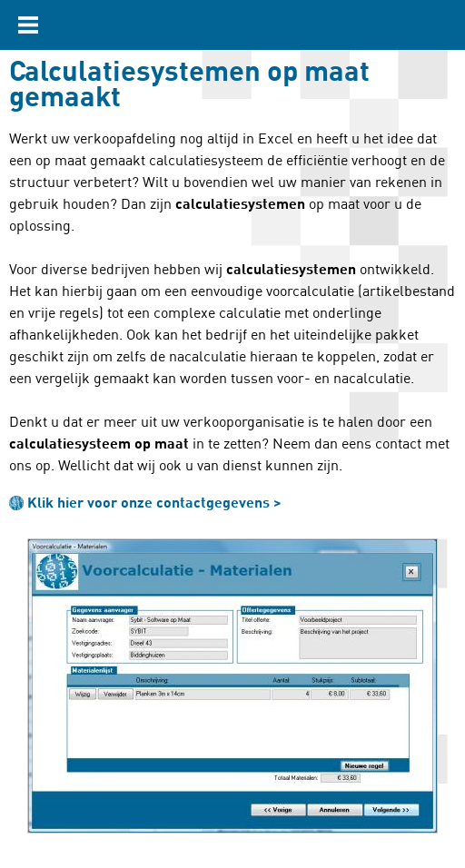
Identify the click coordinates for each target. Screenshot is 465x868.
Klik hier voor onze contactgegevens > (154, 503)
